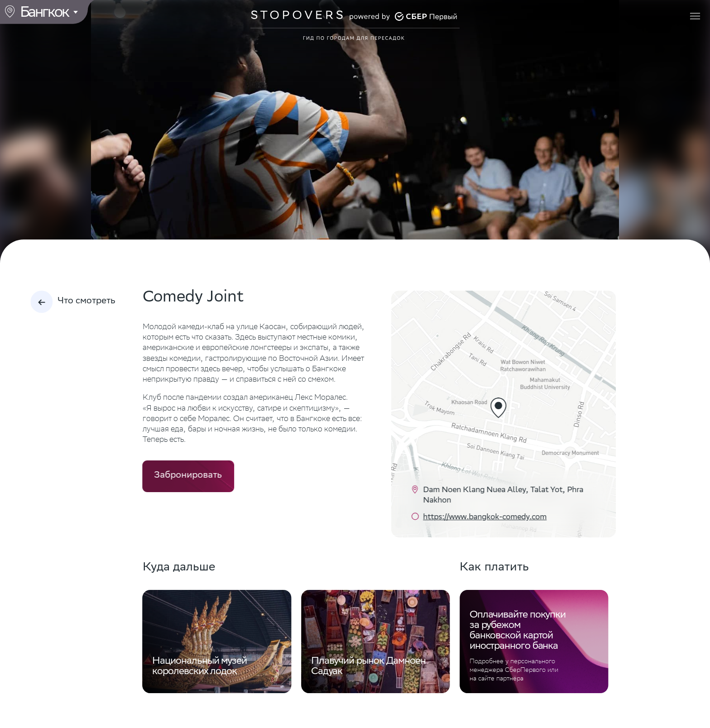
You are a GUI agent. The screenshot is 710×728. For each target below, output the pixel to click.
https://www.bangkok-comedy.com (485, 518)
